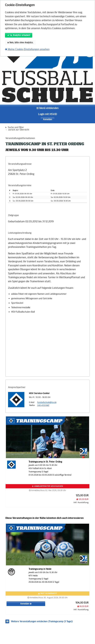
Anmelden (47, 119)
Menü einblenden (47, 108)
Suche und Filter (16, 127)
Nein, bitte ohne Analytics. (20, 43)
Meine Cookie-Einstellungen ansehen (27, 49)
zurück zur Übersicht (19, 130)
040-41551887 (43, 405)
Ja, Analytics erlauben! (19, 35)
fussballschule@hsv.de (47, 402)
